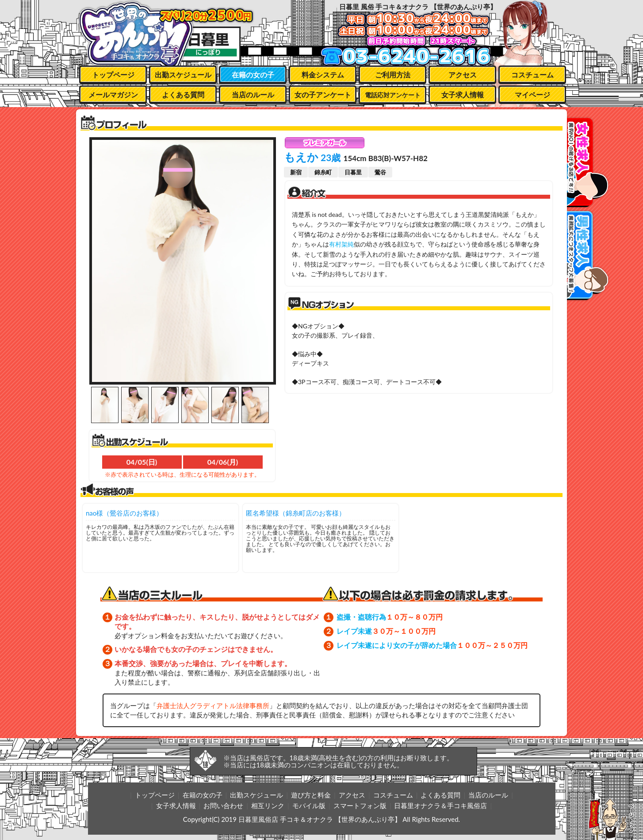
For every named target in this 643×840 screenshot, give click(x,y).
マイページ (532, 94)
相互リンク (268, 805)
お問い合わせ (223, 805)
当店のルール (253, 94)
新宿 (296, 172)
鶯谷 (380, 172)
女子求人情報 (463, 94)
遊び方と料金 (311, 795)
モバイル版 (309, 805)
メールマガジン (113, 94)
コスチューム (532, 75)
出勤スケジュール (183, 75)
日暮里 (353, 172)
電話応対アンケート (393, 95)
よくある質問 (183, 94)
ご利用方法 (393, 75)
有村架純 (341, 244)
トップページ (113, 75)
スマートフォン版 (360, 805)
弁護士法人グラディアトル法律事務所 (213, 705)
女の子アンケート (323, 94)
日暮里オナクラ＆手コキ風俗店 (440, 805)
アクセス (463, 75)
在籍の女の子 (253, 75)
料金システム (323, 75)
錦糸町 (323, 172)
